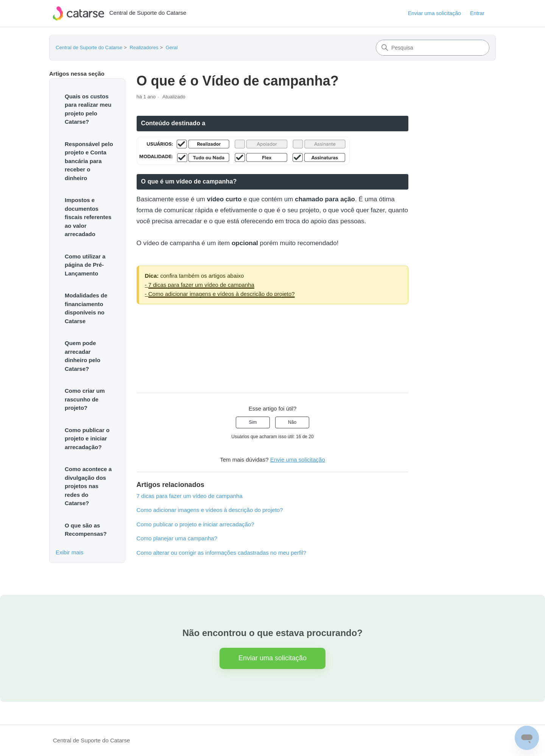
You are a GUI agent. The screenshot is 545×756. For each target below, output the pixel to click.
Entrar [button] (477, 13)
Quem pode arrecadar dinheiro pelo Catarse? (83, 356)
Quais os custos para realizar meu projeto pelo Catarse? (88, 109)
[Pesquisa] (433, 48)
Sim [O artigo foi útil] (253, 422)
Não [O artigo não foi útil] (292, 422)
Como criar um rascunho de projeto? (85, 399)
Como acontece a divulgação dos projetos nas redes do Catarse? (88, 486)
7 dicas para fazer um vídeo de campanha (201, 285)
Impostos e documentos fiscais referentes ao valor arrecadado (88, 217)
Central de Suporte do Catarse (89, 47)
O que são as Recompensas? (86, 530)
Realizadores (144, 47)
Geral (172, 47)
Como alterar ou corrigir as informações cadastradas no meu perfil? (222, 553)
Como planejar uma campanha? (177, 538)
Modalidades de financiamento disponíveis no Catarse (86, 308)
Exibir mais (69, 552)
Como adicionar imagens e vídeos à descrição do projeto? (222, 294)
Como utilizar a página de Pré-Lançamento (85, 265)
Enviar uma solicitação (434, 13)
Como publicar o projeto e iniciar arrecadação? (87, 439)
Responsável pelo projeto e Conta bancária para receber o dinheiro (89, 161)
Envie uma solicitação (298, 460)
